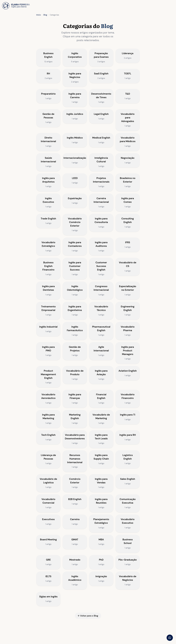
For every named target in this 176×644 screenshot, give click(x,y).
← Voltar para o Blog (88, 636)
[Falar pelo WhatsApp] (170, 638)
